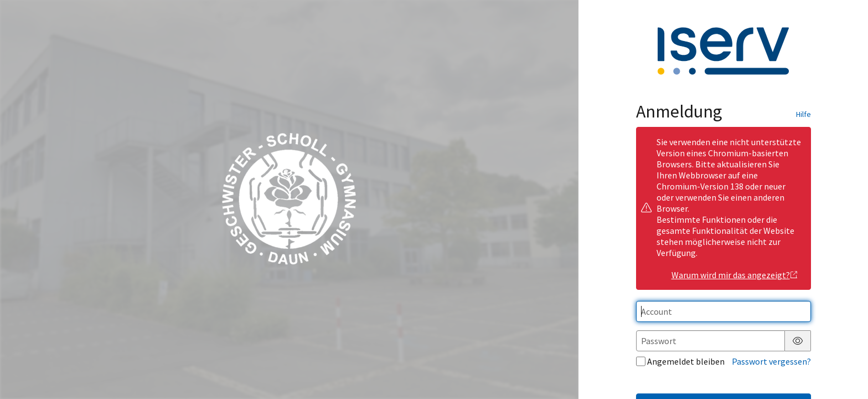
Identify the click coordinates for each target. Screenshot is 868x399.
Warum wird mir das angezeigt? (735, 275)
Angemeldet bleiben (680, 361)
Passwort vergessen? (771, 361)
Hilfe (804, 114)
